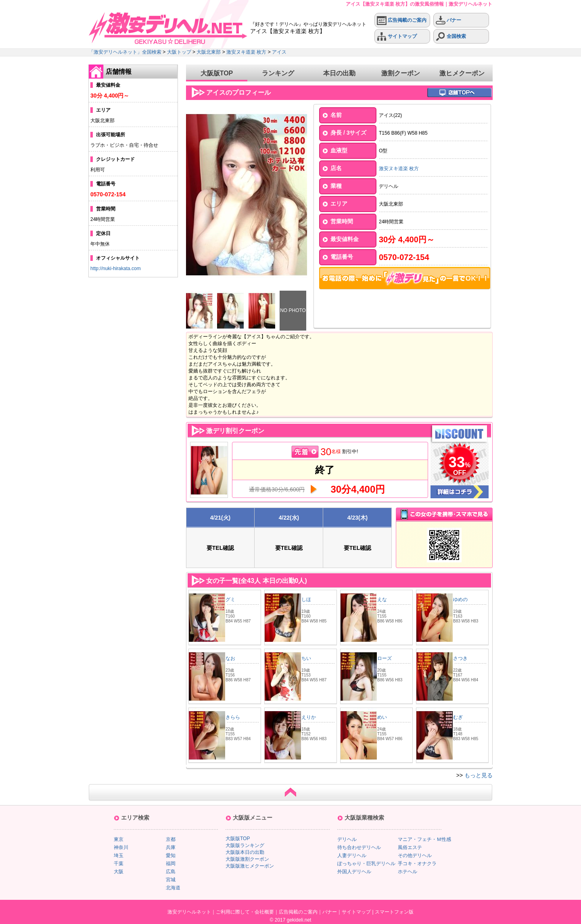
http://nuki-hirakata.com (116, 268)
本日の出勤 (339, 73)
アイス (279, 52)
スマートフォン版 (394, 912)
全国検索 (451, 36)
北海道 (173, 888)
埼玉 (119, 855)
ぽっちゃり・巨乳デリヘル (366, 864)
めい (382, 717)
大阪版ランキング (245, 845)
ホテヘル (408, 872)
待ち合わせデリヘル (359, 847)
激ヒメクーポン (462, 73)
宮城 (171, 880)
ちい (306, 658)
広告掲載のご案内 (402, 20)
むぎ (458, 717)
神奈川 (121, 847)
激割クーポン (401, 73)
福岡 (171, 864)
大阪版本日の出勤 (245, 852)
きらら (233, 717)
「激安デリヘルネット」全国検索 (125, 52)
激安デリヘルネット (189, 912)
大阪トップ (179, 52)
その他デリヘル (415, 855)
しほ (306, 599)
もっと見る (479, 775)
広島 (171, 872)
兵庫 (171, 847)
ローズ (385, 658)
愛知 (171, 855)
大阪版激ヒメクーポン (250, 866)
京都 (171, 839)
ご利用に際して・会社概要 (245, 912)
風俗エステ (410, 847)
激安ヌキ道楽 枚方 (246, 52)
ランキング (278, 73)
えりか (309, 717)
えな (382, 599)
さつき (460, 658)
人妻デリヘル (352, 855)
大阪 (119, 872)
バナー (448, 20)
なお (230, 658)
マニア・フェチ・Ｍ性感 (424, 839)
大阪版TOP (217, 73)
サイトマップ (397, 36)
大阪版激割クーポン (247, 859)
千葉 (119, 864)
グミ (230, 599)
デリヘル (347, 839)
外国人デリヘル (354, 872)
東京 (119, 839)
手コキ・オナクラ (417, 864)
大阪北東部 (209, 52)
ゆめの (460, 599)
